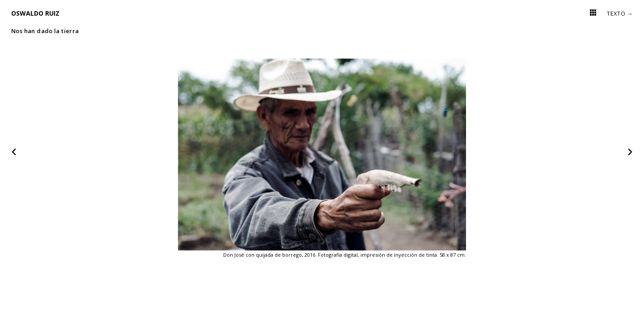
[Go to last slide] (14, 152)
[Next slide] (630, 152)
